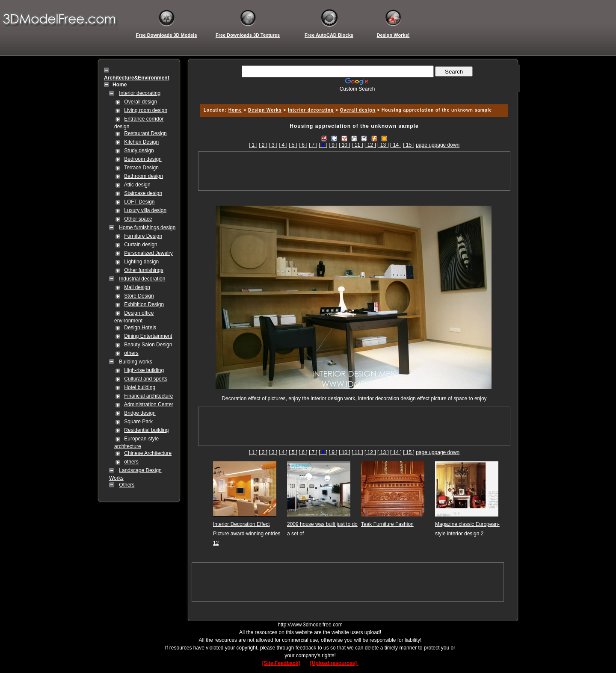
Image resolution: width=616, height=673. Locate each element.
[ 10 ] (345, 145)
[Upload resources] (334, 663)
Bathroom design (144, 176)
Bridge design (140, 413)
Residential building (146, 430)
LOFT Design (139, 202)
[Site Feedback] (281, 663)
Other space (138, 219)
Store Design (139, 296)
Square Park (138, 422)
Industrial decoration (142, 279)
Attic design (137, 185)
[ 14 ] (396, 145)
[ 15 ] (409, 145)
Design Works (265, 110)
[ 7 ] (313, 145)
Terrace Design (141, 168)
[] (323, 145)
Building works (135, 362)
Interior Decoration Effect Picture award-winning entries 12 (247, 534)
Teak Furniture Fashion (387, 524)
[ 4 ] (283, 145)
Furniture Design (143, 236)
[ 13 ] (383, 145)
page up (425, 145)
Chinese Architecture (148, 453)
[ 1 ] (253, 145)
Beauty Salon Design (148, 345)
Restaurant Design (145, 133)
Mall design (137, 287)
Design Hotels (140, 328)
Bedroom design (143, 159)
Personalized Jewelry (148, 253)
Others (127, 485)
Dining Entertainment (148, 336)
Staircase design (143, 193)
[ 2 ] (263, 145)
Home (235, 110)
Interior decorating (140, 93)
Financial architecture (148, 396)
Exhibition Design (144, 304)
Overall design (141, 102)
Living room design (146, 110)
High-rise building (144, 370)
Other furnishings (144, 270)
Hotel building (140, 387)
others (131, 353)
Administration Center (149, 404)
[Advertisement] (353, 95)
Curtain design (141, 245)
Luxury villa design (145, 210)
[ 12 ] (370, 145)
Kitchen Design (141, 142)
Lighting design (141, 262)
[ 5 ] (293, 145)
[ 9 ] (333, 145)
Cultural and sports (146, 379)
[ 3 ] (273, 145)
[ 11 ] (357, 145)
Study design (139, 151)
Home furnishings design (147, 227)
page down (447, 145)
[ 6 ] (303, 145)
